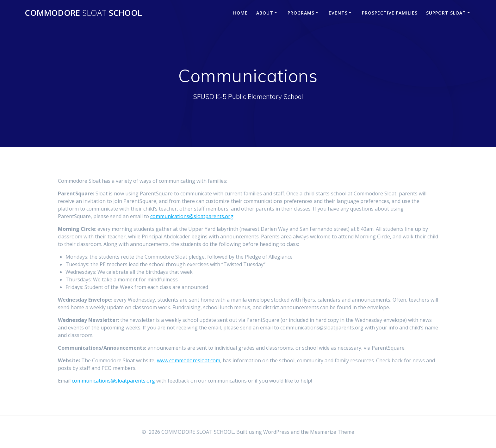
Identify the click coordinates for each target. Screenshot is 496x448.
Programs (301, 13)
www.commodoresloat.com (189, 360)
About (265, 13)
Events (338, 13)
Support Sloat (446, 13)
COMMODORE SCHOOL (83, 13)
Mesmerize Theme (332, 432)
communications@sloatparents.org (192, 216)
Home (240, 13)
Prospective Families (390, 13)
